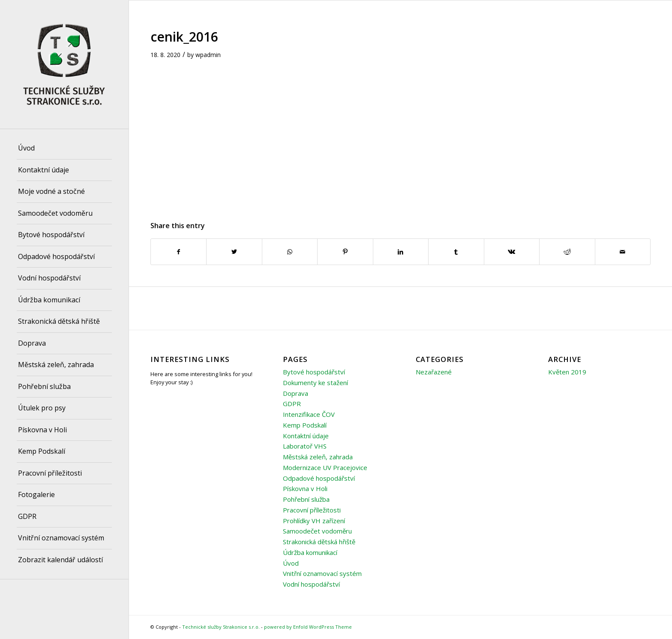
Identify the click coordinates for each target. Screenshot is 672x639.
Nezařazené (434, 372)
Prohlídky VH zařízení (314, 521)
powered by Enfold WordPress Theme (308, 627)
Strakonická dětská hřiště (319, 542)
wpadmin (208, 55)
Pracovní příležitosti (312, 510)
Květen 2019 (567, 372)
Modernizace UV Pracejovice (325, 467)
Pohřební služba (306, 499)
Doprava (295, 393)
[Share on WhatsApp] (290, 252)
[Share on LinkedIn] (401, 252)
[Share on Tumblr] (456, 252)
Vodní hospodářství (311, 584)
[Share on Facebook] (178, 252)
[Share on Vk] (512, 252)
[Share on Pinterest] (345, 252)
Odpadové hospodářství (319, 478)
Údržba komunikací (310, 552)
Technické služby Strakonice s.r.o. (221, 627)
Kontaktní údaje (306, 436)
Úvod (291, 563)
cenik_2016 (184, 37)
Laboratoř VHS (305, 446)
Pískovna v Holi (305, 488)
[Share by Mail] (623, 252)
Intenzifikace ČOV (309, 414)
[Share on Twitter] (234, 252)
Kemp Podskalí (305, 425)
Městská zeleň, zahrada (318, 457)
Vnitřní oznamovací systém (322, 573)
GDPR (292, 404)
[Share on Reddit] (567, 252)
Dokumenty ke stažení (315, 383)
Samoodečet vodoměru (317, 531)
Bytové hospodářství (314, 372)
